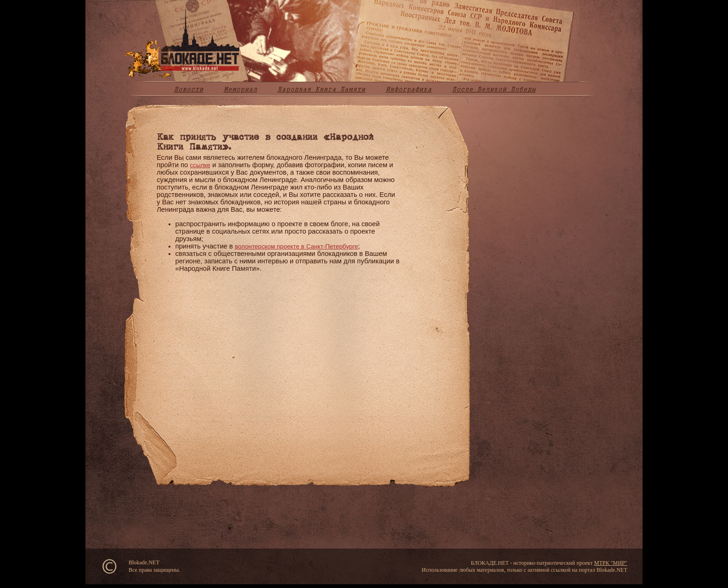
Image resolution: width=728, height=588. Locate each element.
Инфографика (409, 89)
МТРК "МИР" (611, 563)
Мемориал (240, 89)
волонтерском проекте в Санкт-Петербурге (296, 246)
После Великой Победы (494, 89)
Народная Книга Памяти (322, 89)
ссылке (200, 165)
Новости (189, 89)
